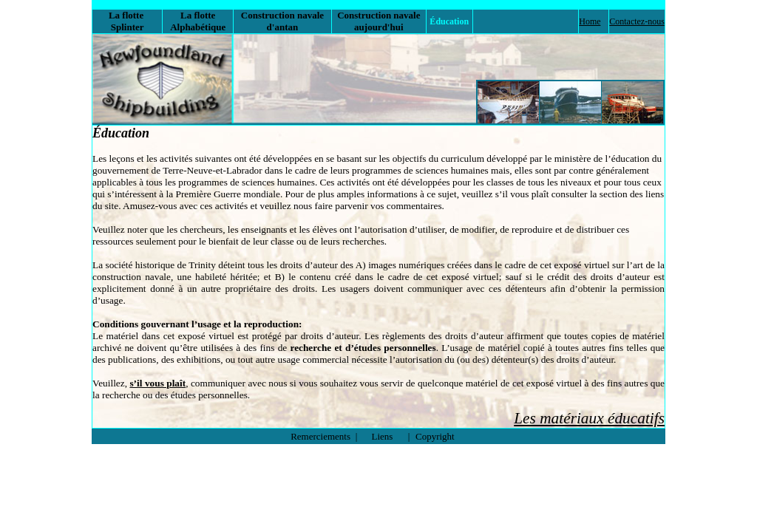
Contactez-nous (637, 21)
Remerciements (320, 436)
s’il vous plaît (157, 383)
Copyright (435, 436)
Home (590, 21)
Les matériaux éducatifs (589, 418)
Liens (383, 436)
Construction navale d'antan (282, 21)
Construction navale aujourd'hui (378, 21)
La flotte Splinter (128, 21)
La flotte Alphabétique (198, 21)
